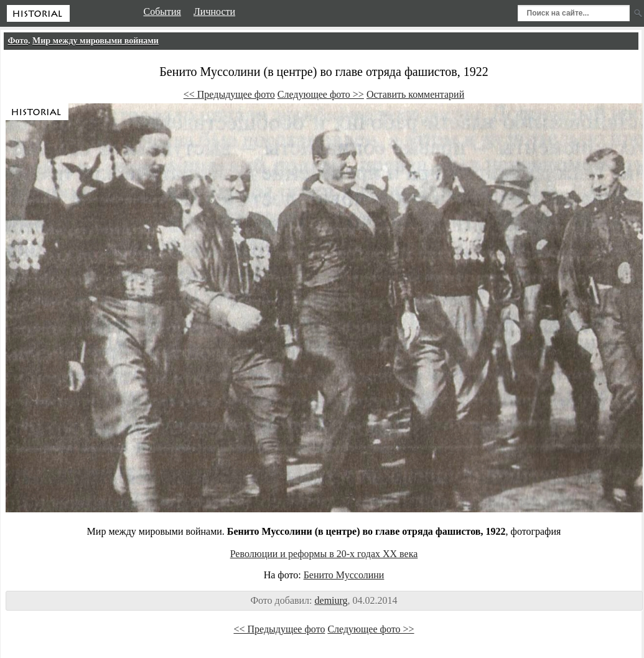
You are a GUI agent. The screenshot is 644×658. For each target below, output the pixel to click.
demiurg (331, 600)
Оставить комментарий (415, 94)
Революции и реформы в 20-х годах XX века (324, 554)
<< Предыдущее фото (229, 94)
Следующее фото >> (321, 94)
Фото (18, 41)
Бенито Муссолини (344, 575)
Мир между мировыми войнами (96, 41)
